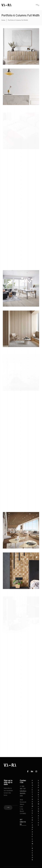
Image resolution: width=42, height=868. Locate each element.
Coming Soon (32, 850)
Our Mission (32, 810)
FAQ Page (32, 830)
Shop (38, 784)
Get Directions (23, 822)
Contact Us (38, 816)
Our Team (38, 797)
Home (3, 20)
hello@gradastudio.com (23, 793)
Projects (32, 789)
